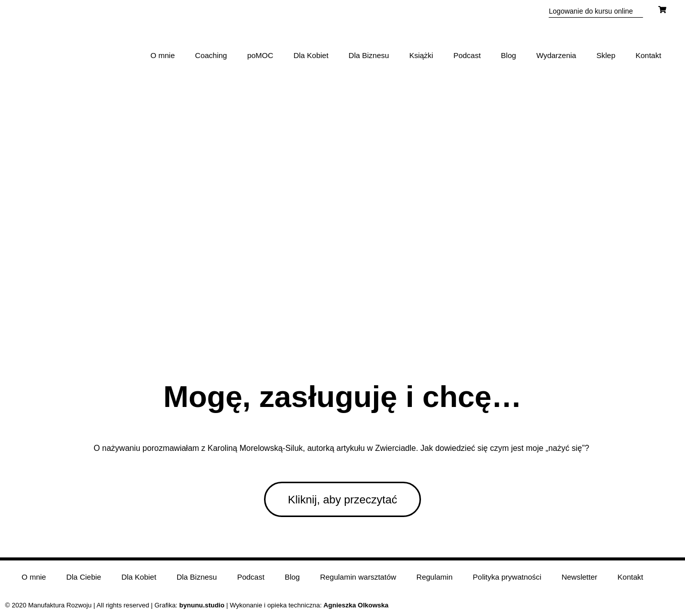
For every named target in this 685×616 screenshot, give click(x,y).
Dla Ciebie (84, 577)
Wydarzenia (556, 55)
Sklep (606, 55)
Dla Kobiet (311, 55)
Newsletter (579, 577)
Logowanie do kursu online (591, 11)
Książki (421, 55)
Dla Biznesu (369, 55)
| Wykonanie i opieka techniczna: (251, 605)
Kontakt (648, 55)
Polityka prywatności (507, 577)
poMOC (260, 55)
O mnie (163, 55)
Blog (508, 55)
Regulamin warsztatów (358, 577)
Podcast (467, 55)
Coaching (211, 55)
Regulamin (435, 577)
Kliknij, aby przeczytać (342, 500)
